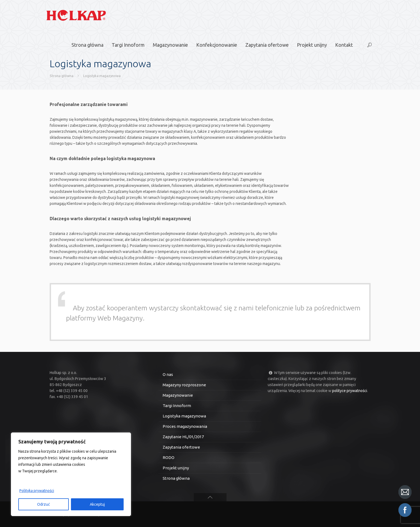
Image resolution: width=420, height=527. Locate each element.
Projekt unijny (176, 468)
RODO (169, 457)
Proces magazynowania (185, 426)
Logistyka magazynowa (102, 76)
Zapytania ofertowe (181, 447)
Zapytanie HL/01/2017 (183, 437)
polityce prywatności (350, 391)
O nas (168, 374)
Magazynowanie (178, 395)
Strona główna (62, 76)
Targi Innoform (177, 406)
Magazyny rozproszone (184, 385)
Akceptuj (97, 504)
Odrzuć (44, 504)
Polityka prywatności (37, 491)
